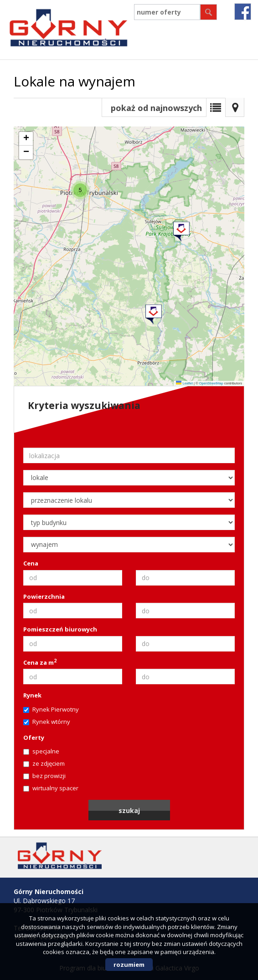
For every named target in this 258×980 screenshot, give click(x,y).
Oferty (34, 738)
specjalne (41, 751)
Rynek (32, 695)
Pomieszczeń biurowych (60, 629)
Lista (216, 107)
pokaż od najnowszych (156, 108)
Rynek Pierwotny (51, 709)
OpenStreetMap (211, 383)
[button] (181, 229)
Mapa (235, 107)
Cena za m (40, 662)
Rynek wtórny (47, 722)
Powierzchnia (44, 596)
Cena (31, 563)
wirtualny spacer (51, 788)
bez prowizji (44, 776)
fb (243, 12)
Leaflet (184, 383)
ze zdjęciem (44, 763)
